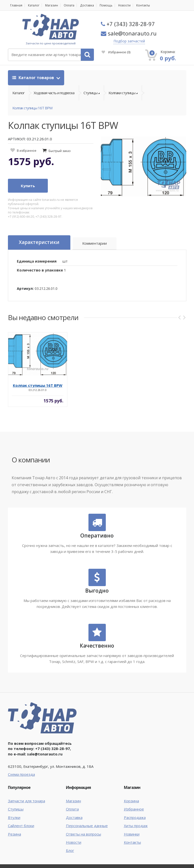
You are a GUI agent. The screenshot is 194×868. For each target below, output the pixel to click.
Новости (123, 5)
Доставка (86, 5)
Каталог (33, 5)
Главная (16, 5)
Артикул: (25, 289)
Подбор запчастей (129, 41)
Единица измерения (37, 261)
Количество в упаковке (40, 270)
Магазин (51, 5)
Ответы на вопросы (83, 834)
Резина (14, 834)
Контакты (142, 5)
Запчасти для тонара (27, 801)
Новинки (132, 834)
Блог (70, 851)
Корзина (131, 801)
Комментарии (95, 243)
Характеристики (39, 243)
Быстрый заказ (59, 151)
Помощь (105, 5)
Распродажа (135, 818)
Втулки (14, 818)
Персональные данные (87, 826)
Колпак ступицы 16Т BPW (32, 108)
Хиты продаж (136, 826)
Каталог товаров (34, 78)
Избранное (116, 52)
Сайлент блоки (21, 826)
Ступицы (16, 809)
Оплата (69, 5)
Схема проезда (21, 774)
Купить (28, 186)
